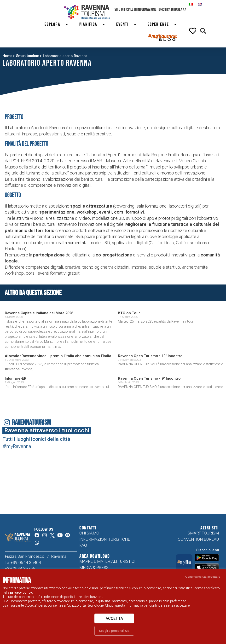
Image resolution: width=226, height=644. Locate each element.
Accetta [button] (114, 618)
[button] (203, 31)
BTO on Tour (129, 313)
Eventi (128, 25)
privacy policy (21, 592)
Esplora (58, 25)
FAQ (83, 545)
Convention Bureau (198, 539)
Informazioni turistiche (105, 539)
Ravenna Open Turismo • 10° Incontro (150, 356)
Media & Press (94, 568)
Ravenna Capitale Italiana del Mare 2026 (39, 313)
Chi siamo (89, 533)
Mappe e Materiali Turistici (107, 562)
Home (7, 56)
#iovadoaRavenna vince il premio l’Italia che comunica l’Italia (58, 356)
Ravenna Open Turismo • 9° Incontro (149, 378)
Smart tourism (28, 56)
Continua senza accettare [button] (203, 577)
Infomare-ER (16, 378)
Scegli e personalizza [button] (114, 631)
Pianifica (94, 25)
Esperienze (164, 25)
